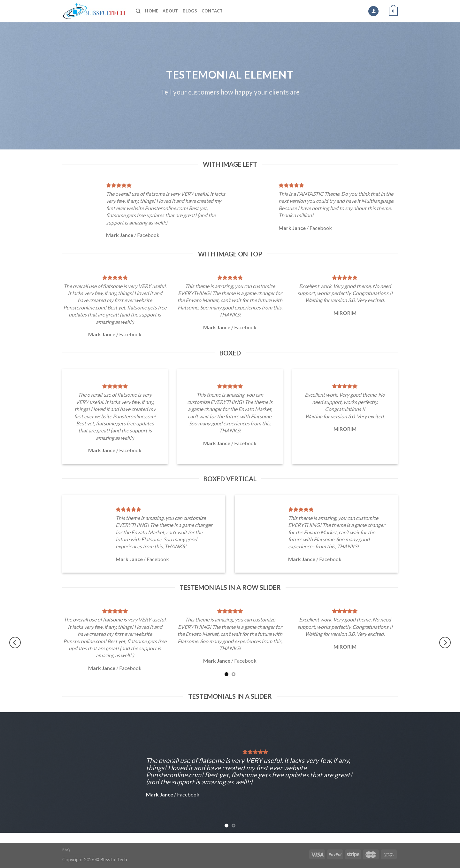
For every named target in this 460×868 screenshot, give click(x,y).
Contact (212, 11)
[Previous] (15, 642)
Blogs (190, 11)
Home (152, 11)
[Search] (138, 11)
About (170, 11)
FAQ (66, 850)
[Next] (445, 642)
